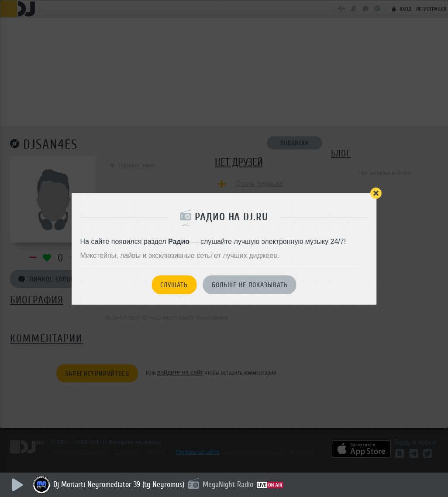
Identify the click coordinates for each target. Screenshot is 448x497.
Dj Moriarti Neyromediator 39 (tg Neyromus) (119, 484)
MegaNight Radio (228, 484)
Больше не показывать (250, 285)
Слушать (174, 285)
